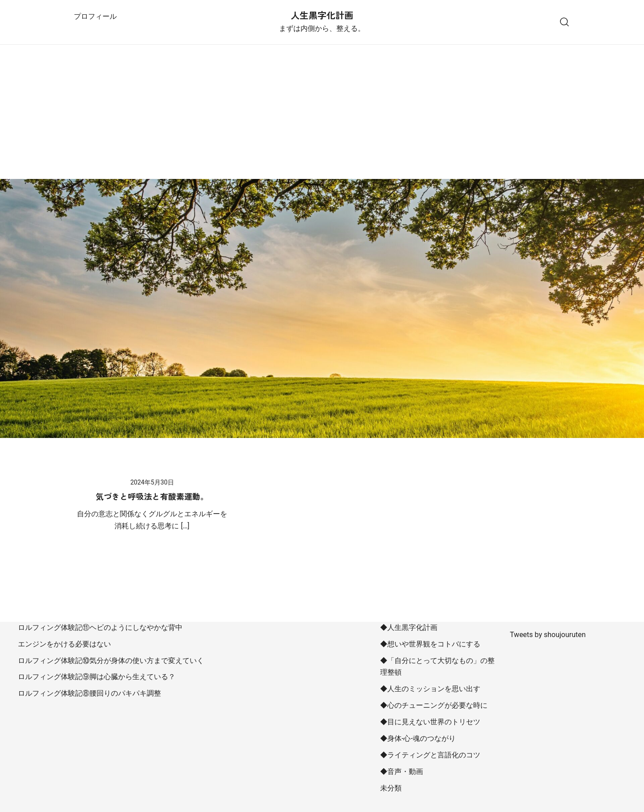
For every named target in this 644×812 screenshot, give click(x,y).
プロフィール (95, 16)
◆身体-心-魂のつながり (418, 738)
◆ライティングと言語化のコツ (430, 755)
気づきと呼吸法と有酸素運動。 (152, 496)
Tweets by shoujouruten (548, 635)
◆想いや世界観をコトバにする (430, 644)
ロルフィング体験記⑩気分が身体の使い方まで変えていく (111, 661)
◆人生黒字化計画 (409, 627)
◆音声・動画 (402, 772)
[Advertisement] (322, 112)
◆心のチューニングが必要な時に (434, 705)
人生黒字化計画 (322, 15)
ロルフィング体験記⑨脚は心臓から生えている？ (97, 677)
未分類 (391, 788)
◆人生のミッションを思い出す (430, 689)
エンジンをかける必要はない (64, 644)
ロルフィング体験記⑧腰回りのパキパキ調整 (89, 693)
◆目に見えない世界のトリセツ (430, 722)
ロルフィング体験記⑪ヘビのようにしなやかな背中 (100, 627)
